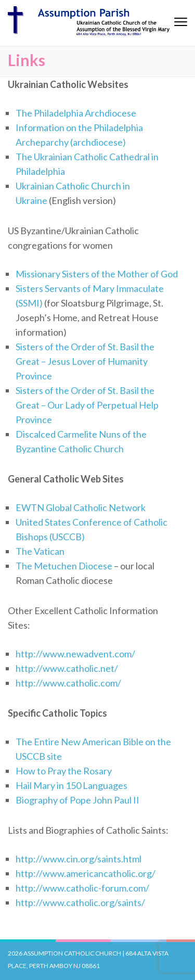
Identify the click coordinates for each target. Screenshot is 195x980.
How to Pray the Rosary (64, 771)
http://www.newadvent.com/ (75, 654)
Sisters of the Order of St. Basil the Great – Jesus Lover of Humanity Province (85, 361)
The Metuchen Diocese (64, 566)
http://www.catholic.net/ (67, 668)
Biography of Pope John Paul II (77, 800)
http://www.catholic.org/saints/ (80, 902)
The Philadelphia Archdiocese (76, 113)
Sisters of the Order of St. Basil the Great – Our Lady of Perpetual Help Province (87, 405)
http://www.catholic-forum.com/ (82, 888)
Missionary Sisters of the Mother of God (97, 274)
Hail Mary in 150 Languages (71, 785)
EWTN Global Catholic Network (81, 507)
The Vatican (40, 551)
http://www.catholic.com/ (68, 683)
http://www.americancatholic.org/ (86, 873)
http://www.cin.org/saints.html (79, 859)
